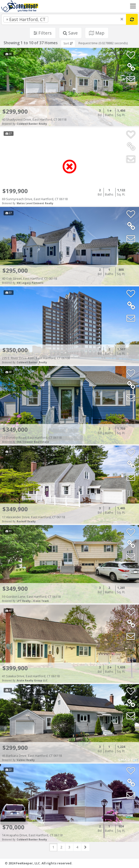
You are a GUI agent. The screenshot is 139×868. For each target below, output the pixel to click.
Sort (68, 43)
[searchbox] (59, 19)
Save (70, 33)
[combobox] (64, 19)
